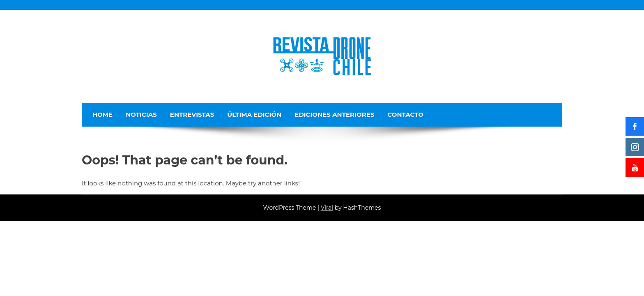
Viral (327, 208)
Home (102, 114)
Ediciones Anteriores (334, 114)
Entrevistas (192, 114)
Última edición (254, 114)
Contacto (405, 114)
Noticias (141, 114)
